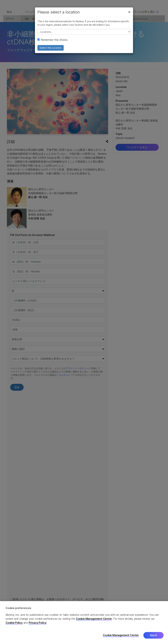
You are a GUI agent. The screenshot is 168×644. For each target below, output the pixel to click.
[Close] (129, 14)
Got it (153, 635)
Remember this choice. (53, 43)
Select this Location (51, 51)
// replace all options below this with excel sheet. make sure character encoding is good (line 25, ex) (84, 35)
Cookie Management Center (94, 619)
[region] (84, 623)
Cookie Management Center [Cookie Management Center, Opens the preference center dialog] (121, 635)
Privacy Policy (38, 623)
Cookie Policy (14, 623)
